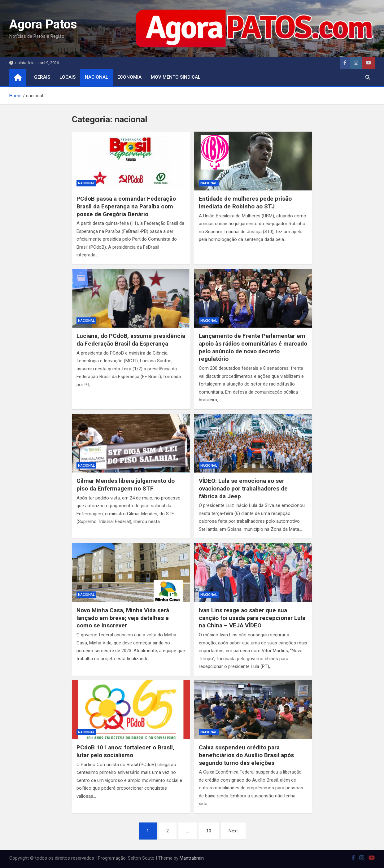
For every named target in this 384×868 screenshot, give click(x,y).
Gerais (42, 77)
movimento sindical (176, 77)
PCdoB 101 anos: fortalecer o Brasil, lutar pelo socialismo (125, 751)
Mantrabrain (192, 858)
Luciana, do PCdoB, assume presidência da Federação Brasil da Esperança (131, 340)
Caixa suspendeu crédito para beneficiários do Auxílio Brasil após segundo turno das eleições (246, 755)
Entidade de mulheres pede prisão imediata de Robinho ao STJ (245, 203)
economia (129, 77)
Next (233, 831)
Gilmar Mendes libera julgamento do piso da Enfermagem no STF (126, 485)
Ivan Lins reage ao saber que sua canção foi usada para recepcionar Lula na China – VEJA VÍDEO (252, 618)
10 (209, 831)
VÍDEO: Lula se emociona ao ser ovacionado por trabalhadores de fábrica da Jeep (243, 488)
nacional (96, 77)
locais (68, 77)
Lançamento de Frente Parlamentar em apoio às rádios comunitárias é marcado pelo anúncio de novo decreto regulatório (253, 347)
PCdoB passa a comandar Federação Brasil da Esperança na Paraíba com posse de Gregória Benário (126, 206)
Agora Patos (43, 24)
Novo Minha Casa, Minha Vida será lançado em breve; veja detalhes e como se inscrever (123, 618)
